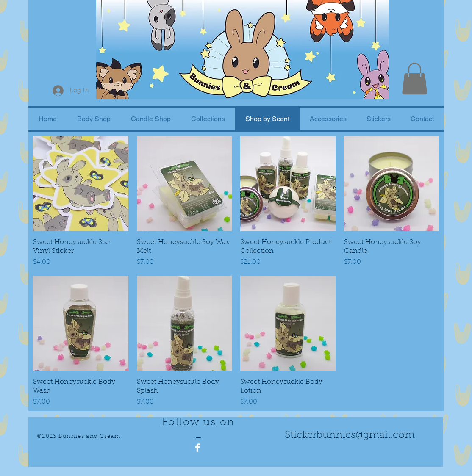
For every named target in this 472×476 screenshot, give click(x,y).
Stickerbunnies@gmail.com (350, 435)
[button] (415, 79)
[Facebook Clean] (197, 448)
